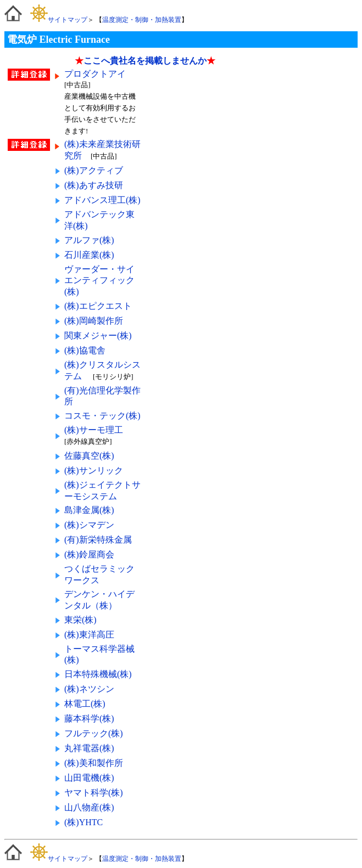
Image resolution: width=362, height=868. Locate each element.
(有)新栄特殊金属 (98, 540)
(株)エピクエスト (98, 306)
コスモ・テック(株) (102, 416)
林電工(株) (85, 704)
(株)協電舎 (85, 350)
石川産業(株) (89, 255)
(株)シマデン (89, 525)
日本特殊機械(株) (98, 674)
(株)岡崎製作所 (94, 321)
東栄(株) (80, 620)
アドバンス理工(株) (102, 200)
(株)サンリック (94, 470)
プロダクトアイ (96, 74)
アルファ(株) (89, 240)
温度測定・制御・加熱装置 (142, 20)
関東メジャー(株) (98, 336)
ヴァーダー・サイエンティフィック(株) (99, 281)
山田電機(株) (89, 778)
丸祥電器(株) (89, 748)
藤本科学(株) (89, 718)
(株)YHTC (83, 822)
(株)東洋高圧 (89, 635)
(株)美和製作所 (94, 763)
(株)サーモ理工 (94, 430)
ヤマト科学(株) (94, 793)
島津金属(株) (89, 510)
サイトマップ (59, 20)
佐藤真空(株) (89, 456)
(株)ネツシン (89, 689)
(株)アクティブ (94, 170)
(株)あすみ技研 (94, 185)
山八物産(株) (89, 807)
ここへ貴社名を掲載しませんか (145, 61)
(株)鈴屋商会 (89, 554)
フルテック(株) (94, 733)
